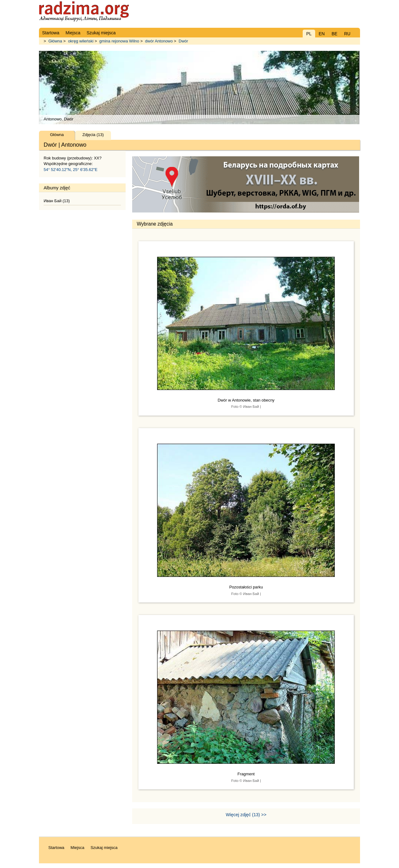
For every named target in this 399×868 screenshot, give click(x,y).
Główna (55, 41)
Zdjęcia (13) (93, 135)
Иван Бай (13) (57, 201)
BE (335, 34)
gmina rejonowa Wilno (119, 41)
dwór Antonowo (159, 41)
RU (347, 34)
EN (322, 34)
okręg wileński (81, 41)
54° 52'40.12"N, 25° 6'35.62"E (71, 170)
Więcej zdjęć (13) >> (246, 815)
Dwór (183, 41)
